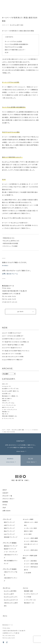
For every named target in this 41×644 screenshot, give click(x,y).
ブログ (4, 508)
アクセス (5, 505)
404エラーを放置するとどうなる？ (12, 333)
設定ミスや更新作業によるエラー (15, 50)
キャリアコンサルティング (31, 594)
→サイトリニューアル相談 (10, 246)
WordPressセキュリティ (11, 597)
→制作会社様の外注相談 (10, 244)
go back (26, 312)
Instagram (5, 386)
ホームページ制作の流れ (31, 550)
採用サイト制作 (28, 531)
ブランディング (6, 403)
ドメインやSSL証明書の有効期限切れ (17, 45)
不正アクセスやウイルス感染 (14, 47)
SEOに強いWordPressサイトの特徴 (13, 357)
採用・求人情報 (6, 399)
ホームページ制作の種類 (31, 538)
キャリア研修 (28, 597)
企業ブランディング (9, 526)
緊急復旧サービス (29, 603)
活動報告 (4, 401)
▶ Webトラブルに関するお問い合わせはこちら (17, 218)
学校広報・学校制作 (8, 416)
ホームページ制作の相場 (31, 564)
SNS (3, 384)
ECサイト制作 (28, 534)
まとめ (7, 53)
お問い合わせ (7, 511)
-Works (5, 616)
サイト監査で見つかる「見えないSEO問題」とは (16, 342)
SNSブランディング (9, 534)
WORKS (5, 266)
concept (5, 493)
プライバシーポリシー (9, 499)
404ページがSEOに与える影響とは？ (13, 336)
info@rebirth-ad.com (10, 302)
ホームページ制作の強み (31, 541)
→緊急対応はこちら (8, 238)
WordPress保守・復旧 (17, 25)
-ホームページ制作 (28, 520)
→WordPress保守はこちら (11, 241)
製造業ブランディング (10, 549)
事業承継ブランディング (11, 537)
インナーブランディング (8, 405)
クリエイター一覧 (7, 496)
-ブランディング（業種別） (10, 543)
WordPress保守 (9, 594)
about (5, 490)
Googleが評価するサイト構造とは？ (12, 360)
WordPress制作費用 (10, 591)
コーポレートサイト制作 (31, 528)
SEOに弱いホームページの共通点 (12, 354)
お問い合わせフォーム (10, 274)
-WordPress (6, 588)
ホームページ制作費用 (30, 561)
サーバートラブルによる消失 (13, 42)
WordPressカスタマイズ (11, 600)
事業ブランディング (9, 528)
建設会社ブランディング (11, 546)
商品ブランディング (9, 531)
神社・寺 (4, 414)
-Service (25, 588)
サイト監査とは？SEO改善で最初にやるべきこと (16, 351)
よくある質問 (28, 573)
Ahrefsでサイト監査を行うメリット (12, 348)
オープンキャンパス (7, 419)
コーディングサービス (30, 600)
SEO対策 (5, 394)
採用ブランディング (7, 408)
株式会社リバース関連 (9, 396)
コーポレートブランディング (8, 410)
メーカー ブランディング (11, 552)
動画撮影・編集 (28, 591)
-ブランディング (7, 520)
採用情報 (5, 502)
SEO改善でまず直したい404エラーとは (13, 339)
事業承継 (4, 412)
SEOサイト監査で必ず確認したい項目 (13, 345)
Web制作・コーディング (9, 389)
